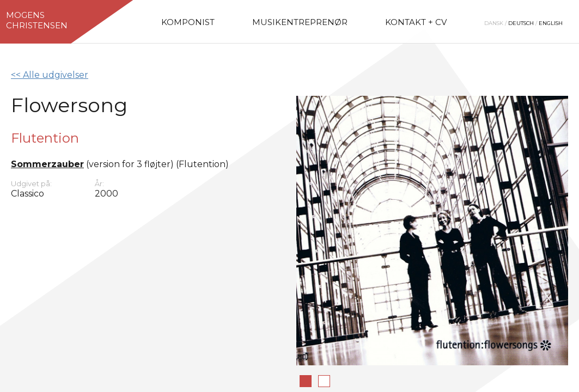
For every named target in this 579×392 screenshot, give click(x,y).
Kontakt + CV (416, 22)
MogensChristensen (37, 20)
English (551, 23)
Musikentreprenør (300, 22)
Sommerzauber (47, 164)
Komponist (188, 22)
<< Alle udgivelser (50, 75)
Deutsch (521, 23)
